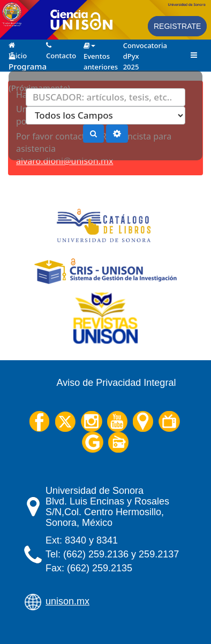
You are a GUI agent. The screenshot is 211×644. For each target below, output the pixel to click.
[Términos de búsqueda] (105, 97)
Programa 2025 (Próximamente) (23, 55)
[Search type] (105, 115)
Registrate (177, 26)
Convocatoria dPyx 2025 (138, 44)
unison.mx (67, 601)
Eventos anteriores (98, 45)
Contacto (61, 45)
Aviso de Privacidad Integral (116, 383)
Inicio (18, 45)
